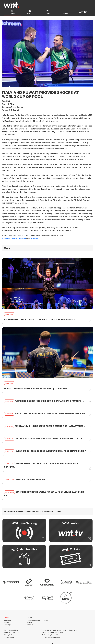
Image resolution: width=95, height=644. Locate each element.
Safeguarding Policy (11, 632)
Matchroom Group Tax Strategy (52, 632)
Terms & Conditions (11, 630)
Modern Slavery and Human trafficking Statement (59, 630)
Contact (30, 625)
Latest (6, 618)
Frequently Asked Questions (38, 620)
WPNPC (30, 622)
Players (30, 618)
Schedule (7, 620)
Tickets (6, 622)
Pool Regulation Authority (51, 637)
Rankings (7, 625)
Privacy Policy (9, 635)
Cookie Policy (9, 637)
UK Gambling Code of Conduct (52, 635)
